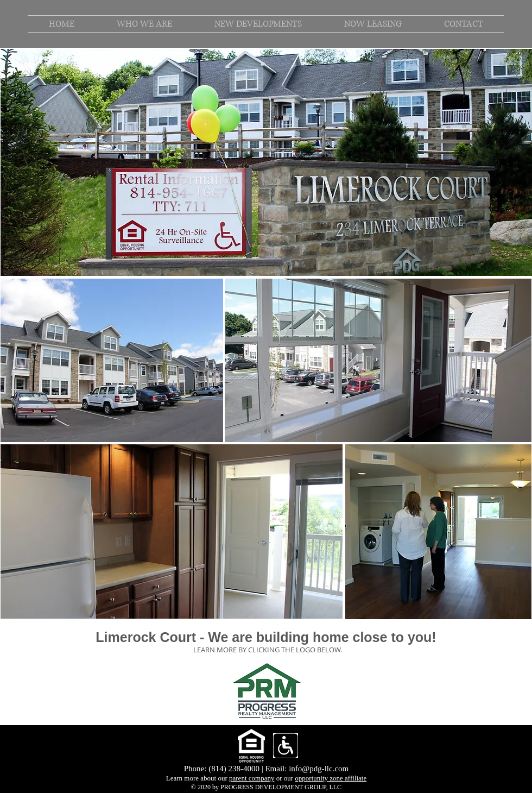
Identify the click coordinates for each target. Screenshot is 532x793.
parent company (252, 778)
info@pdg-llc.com (319, 769)
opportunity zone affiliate (331, 778)
